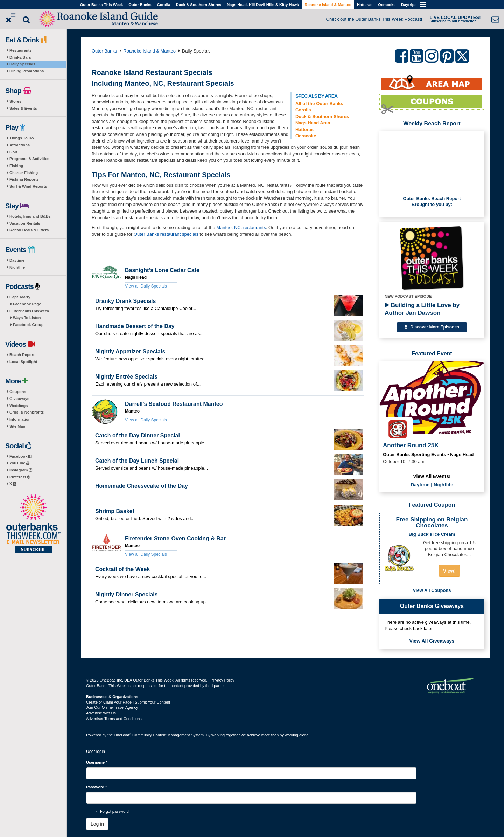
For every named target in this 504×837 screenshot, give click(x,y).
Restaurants (21, 50)
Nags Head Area (313, 123)
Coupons (18, 392)
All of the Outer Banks (319, 103)
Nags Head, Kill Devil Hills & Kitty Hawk (263, 5)
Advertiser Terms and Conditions (114, 719)
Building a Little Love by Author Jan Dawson (422, 309)
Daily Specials (22, 64)
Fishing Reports (24, 179)
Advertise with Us (101, 713)
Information (20, 419)
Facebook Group (28, 325)
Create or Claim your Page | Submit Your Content (128, 702)
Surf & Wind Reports (28, 186)
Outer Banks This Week (102, 5)
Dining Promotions (27, 71)
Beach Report (22, 355)
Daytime (17, 260)
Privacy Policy (222, 680)
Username (97, 762)
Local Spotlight (23, 362)
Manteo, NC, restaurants (241, 227)
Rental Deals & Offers (29, 230)
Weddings (19, 406)
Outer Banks (140, 5)
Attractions (20, 145)
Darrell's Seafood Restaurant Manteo (174, 404)
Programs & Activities (29, 159)
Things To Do (22, 138)
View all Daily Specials (146, 286)
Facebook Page (27, 304)
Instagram (21, 470)
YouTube (19, 463)
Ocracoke (387, 5)
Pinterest (20, 477)
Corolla (164, 5)
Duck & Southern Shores (199, 5)
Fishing (16, 166)
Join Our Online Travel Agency (112, 707)
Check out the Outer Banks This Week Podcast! (374, 19)
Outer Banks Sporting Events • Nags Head (428, 454)
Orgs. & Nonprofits (27, 412)
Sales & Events (23, 108)
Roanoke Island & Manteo (328, 5)
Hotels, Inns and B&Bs (30, 216)
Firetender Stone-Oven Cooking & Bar (175, 538)
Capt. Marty (20, 297)
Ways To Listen (27, 318)
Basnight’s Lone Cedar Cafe (162, 270)
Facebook (20, 456)
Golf (13, 152)
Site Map (17, 426)
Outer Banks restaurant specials (166, 234)
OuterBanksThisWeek (29, 311)
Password (96, 787)
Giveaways (19, 399)
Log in (97, 824)
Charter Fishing (24, 173)
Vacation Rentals (25, 223)
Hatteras (365, 5)
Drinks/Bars (20, 57)
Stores (15, 101)
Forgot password (114, 811)
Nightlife (17, 267)
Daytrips (409, 5)
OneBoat (123, 735)
